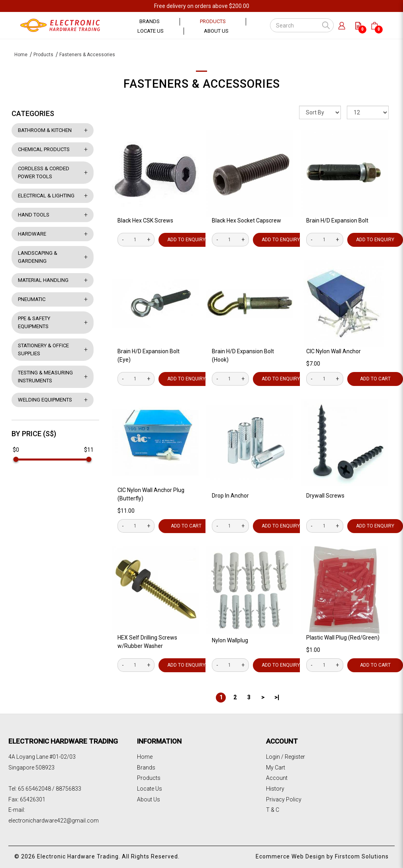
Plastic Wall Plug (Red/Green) (343, 638)
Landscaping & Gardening (38, 257)
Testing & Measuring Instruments (45, 377)
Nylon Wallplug (230, 640)
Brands (146, 768)
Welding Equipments (45, 400)
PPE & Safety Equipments (34, 322)
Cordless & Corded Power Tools (44, 172)
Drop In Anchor (230, 496)
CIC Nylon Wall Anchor (334, 351)
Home (21, 55)
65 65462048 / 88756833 (50, 789)
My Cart (276, 768)
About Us (149, 799)
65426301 (33, 799)
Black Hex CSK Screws (145, 220)
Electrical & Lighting (46, 196)
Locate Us (150, 789)
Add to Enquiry (186, 240)
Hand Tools (34, 215)
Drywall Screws (325, 496)
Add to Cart (186, 526)
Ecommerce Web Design (290, 856)
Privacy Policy (284, 799)
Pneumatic (32, 299)
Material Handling (43, 280)
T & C (273, 810)
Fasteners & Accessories (87, 55)
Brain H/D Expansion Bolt (337, 220)
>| (277, 697)
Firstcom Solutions (362, 856)
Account (277, 778)
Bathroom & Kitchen (45, 130)
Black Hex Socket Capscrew (246, 220)
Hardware (32, 234)
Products (43, 55)
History (275, 789)
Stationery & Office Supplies (43, 349)
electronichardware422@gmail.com (54, 821)
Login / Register (286, 757)
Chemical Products (44, 149)
